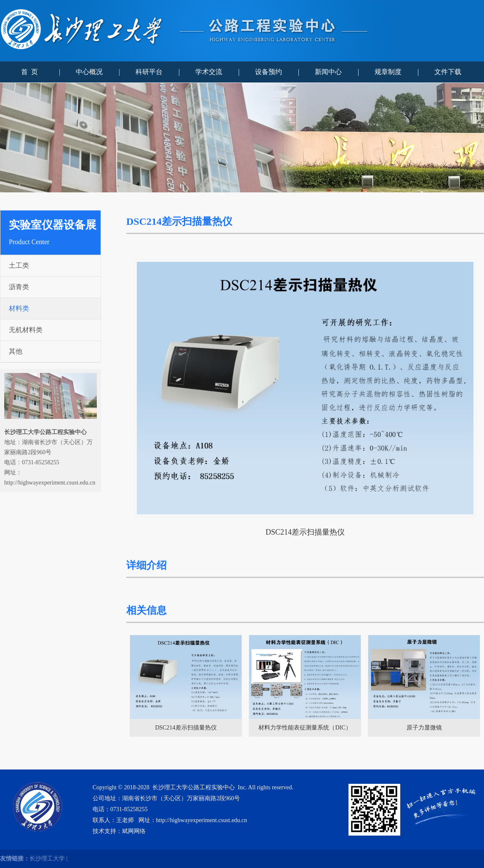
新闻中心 (328, 72)
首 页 (29, 72)
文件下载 (448, 72)
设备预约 (269, 72)
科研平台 (149, 72)
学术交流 (209, 72)
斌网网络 (134, 831)
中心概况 (89, 72)
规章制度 (388, 72)
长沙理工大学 (47, 859)
